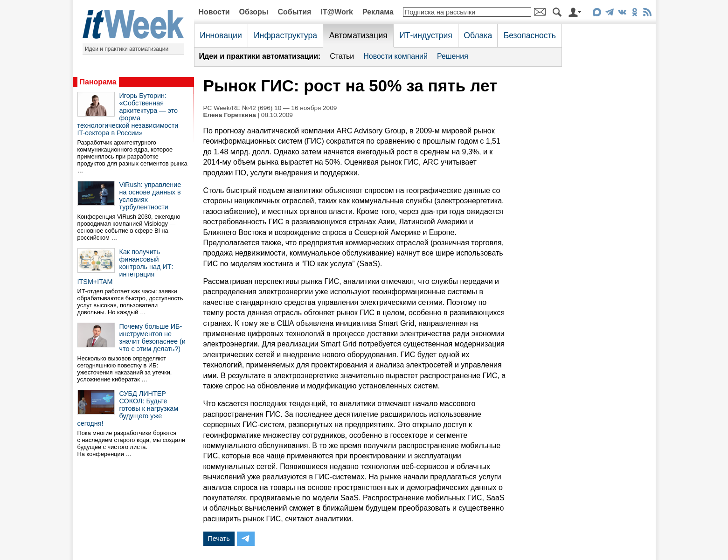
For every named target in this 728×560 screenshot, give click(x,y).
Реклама (378, 12)
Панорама (98, 82)
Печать (219, 539)
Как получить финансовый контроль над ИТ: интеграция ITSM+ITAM (125, 267)
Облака (478, 35)
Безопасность (530, 35)
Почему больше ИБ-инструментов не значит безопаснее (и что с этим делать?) (153, 338)
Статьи (342, 56)
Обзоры (254, 12)
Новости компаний (395, 56)
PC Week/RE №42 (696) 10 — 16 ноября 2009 (270, 108)
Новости (214, 12)
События (294, 12)
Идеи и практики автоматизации (127, 49)
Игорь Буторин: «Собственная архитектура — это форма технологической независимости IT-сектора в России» (128, 114)
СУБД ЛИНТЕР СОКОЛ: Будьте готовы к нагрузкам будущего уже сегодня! (128, 408)
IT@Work (337, 12)
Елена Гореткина (230, 115)
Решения (453, 56)
